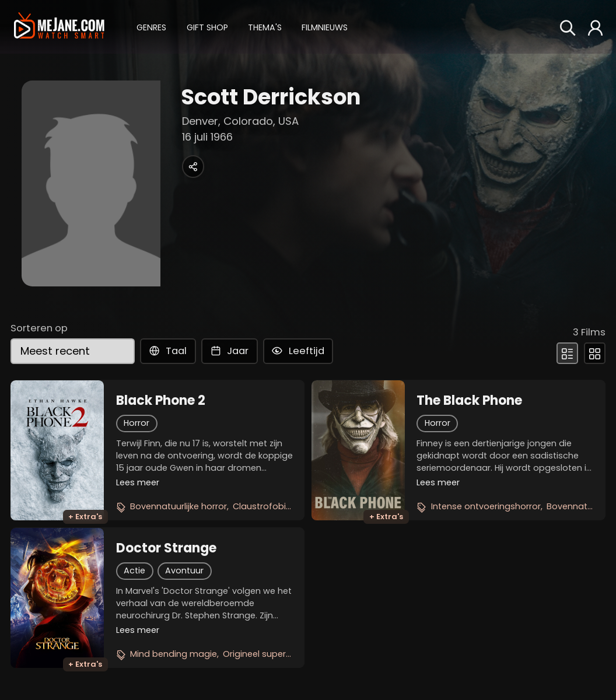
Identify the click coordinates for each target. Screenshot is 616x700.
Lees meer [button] (138, 482)
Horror (136, 423)
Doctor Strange (166, 548)
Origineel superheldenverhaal (284, 654)
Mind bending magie (174, 654)
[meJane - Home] (59, 27)
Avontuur (184, 570)
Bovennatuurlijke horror (178, 506)
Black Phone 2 (161, 401)
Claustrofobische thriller (283, 506)
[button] (151, 27)
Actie (134, 570)
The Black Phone (469, 401)
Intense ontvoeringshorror (486, 506)
